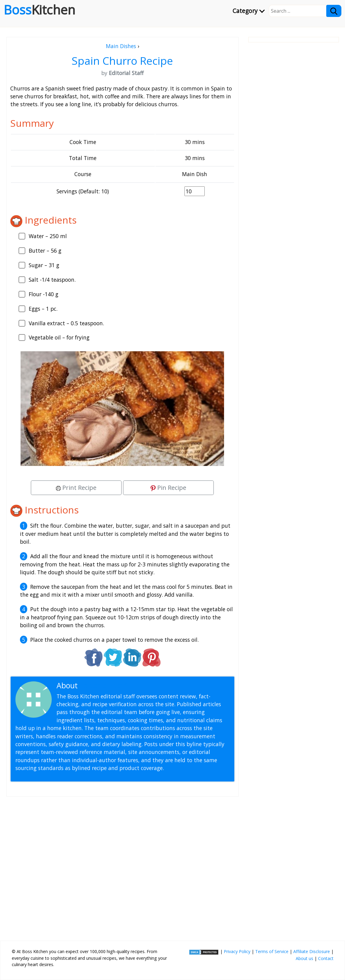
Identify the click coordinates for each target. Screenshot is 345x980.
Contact (326, 958)
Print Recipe (76, 488)
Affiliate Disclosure (312, 951)
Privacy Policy (237, 951)
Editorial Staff (103, 685)
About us (304, 958)
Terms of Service (272, 951)
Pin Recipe (168, 488)
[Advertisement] (122, 866)
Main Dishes (121, 46)
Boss (39, 10)
